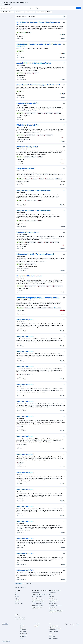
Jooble (10, 641)
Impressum (51, 635)
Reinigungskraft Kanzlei (37, 607)
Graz (16, 594)
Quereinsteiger (52, 607)
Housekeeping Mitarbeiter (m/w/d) (29, 276)
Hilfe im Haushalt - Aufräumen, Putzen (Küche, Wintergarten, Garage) (38, 23)
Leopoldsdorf (18, 598)
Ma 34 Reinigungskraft (37, 596)
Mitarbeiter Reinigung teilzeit (27, 147)
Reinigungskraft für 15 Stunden (39, 602)
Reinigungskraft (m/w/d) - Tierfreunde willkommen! (35, 254)
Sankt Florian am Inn (19, 603)
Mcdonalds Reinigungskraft (38, 600)
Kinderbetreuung (53, 603)
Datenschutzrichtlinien (53, 631)
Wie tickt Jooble (23, 633)
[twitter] (74, 624)
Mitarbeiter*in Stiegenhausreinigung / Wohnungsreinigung (38, 298)
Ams (50, 594)
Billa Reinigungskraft (36, 598)
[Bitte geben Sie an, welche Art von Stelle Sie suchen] (14, 8)
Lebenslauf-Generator (53, 638)
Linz (16, 593)
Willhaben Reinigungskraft (37, 603)
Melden (62, 38)
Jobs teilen (37, 626)
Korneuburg (17, 596)
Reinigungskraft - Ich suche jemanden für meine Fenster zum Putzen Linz (39, 45)
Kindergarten (52, 598)
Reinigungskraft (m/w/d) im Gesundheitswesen (34, 190)
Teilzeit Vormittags (53, 609)
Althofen (17, 602)
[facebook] (66, 624)
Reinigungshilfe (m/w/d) (25, 320)
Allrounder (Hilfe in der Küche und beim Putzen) (34, 63)
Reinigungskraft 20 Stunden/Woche (40, 594)
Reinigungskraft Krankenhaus (55, 605)
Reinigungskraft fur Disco (37, 605)
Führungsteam (23, 631)
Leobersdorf (17, 600)
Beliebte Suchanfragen (21, 587)
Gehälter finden (52, 637)
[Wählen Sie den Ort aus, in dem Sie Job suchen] (43, 8)
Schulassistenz (52, 602)
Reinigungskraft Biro (36, 609)
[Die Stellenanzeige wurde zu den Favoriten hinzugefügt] (64, 22)
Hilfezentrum (23, 628)
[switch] (64, 17)
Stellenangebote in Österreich (55, 628)
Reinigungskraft (53, 593)
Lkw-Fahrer (52, 596)
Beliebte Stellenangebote (20, 617)
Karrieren (22, 638)
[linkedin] (77, 624)
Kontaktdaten (23, 630)
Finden (78, 8)
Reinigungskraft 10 (36, 593)
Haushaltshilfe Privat (54, 600)
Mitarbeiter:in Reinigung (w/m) (27, 103)
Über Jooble (22, 626)
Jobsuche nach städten (20, 619)
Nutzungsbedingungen (53, 630)
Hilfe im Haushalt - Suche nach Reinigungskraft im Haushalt (38, 85)
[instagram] (70, 624)
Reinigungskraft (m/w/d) (25, 169)
